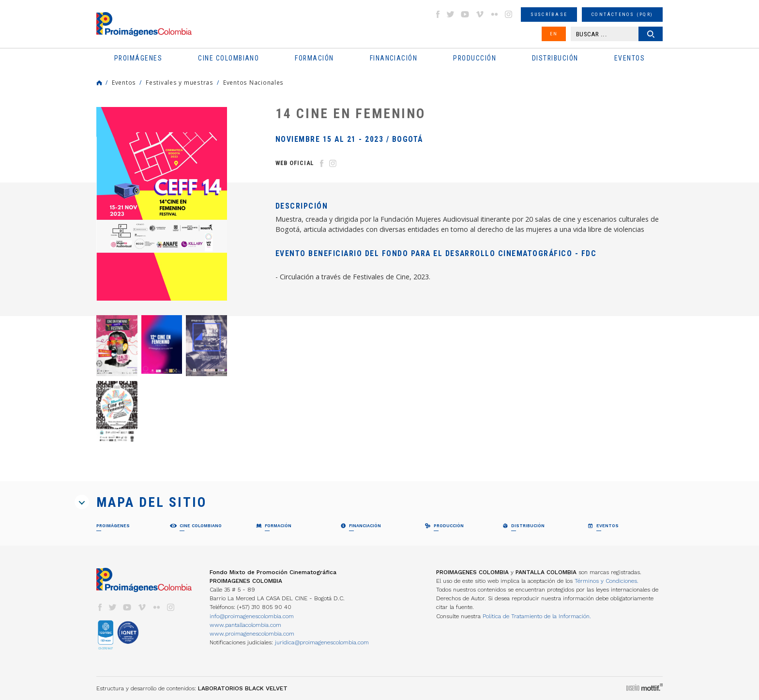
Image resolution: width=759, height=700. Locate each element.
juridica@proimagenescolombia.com (322, 642)
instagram (509, 14)
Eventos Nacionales (253, 82)
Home (99, 83)
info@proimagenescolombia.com (252, 616)
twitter (451, 14)
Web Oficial (295, 163)
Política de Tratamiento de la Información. (537, 616)
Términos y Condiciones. (607, 581)
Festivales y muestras (180, 82)
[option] (162, 204)
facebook (438, 14)
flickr (494, 14)
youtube (465, 14)
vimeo (480, 14)
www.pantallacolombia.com (245, 625)
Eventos (124, 82)
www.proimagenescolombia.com (252, 634)
